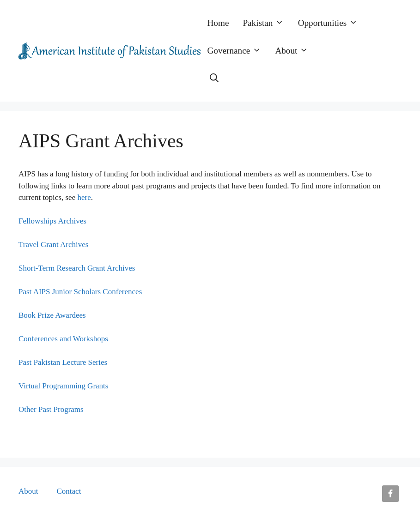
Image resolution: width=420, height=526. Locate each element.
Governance (238, 51)
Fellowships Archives (52, 221)
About (295, 51)
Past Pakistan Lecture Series (63, 362)
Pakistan (267, 23)
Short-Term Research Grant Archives (77, 268)
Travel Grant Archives (53, 245)
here (84, 197)
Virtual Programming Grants (63, 386)
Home (218, 23)
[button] (214, 79)
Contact (69, 491)
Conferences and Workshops (63, 339)
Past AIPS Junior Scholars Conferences (80, 292)
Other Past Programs (51, 409)
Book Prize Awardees (52, 315)
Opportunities (332, 23)
